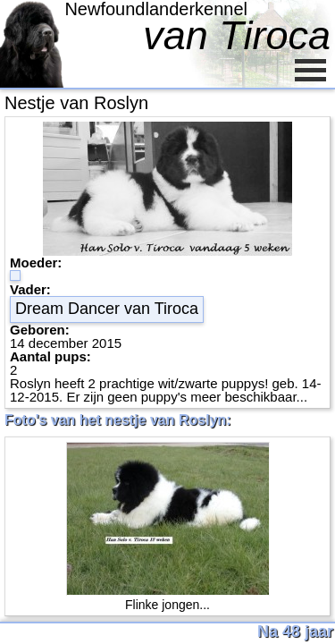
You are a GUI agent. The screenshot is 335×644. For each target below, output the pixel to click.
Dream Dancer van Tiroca (107, 309)
